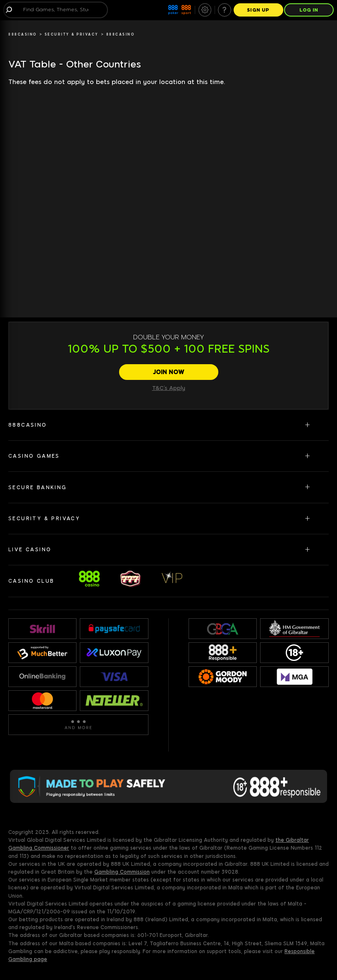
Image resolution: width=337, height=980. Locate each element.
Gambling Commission (122, 872)
